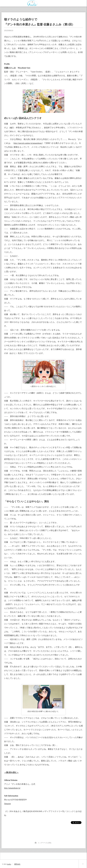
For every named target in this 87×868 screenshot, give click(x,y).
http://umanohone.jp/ (12, 788)
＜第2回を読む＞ (11, 772)
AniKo (9, 864)
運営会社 (17, 864)
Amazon (7, 804)
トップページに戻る (45, 843)
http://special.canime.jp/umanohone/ (28, 143)
